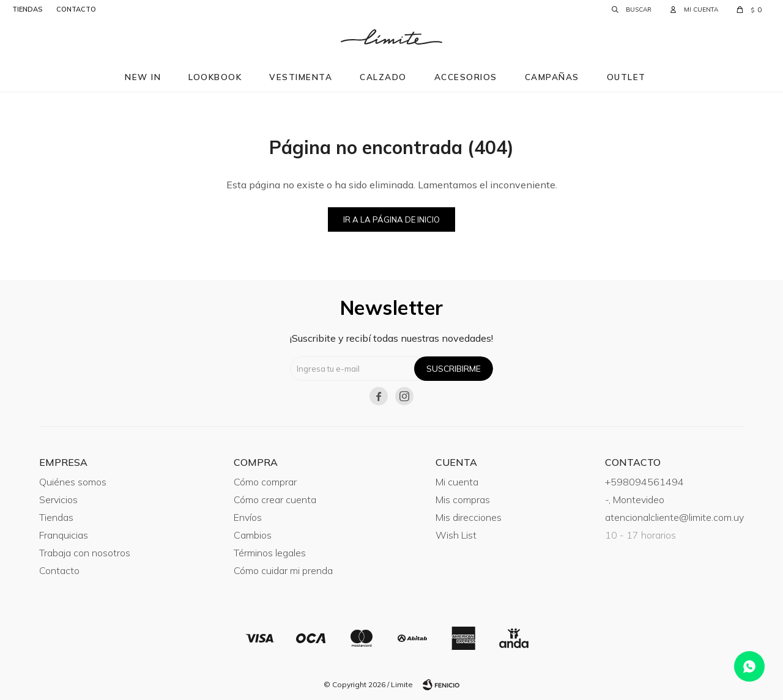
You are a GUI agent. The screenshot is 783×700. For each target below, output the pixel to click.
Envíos (248, 517)
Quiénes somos (73, 482)
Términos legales (270, 553)
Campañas (552, 77)
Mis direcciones (469, 517)
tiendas (27, 9)
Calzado (383, 77)
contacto (76, 9)
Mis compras (463, 499)
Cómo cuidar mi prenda (283, 570)
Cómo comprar (265, 482)
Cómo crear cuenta (275, 499)
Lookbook (215, 77)
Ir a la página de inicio (391, 219)
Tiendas (56, 517)
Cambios (253, 535)
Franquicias (64, 535)
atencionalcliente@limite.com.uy (674, 517)
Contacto (59, 570)
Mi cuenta (457, 482)
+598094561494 (644, 482)
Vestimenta (301, 77)
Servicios (58, 499)
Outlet (626, 77)
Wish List (456, 535)
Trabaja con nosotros (85, 553)
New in (143, 77)
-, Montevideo (635, 499)
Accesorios (466, 77)
